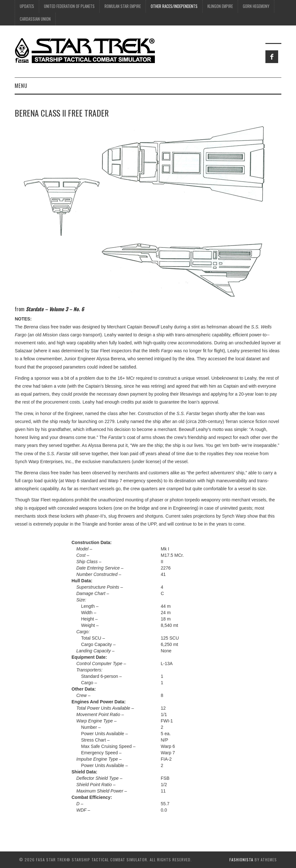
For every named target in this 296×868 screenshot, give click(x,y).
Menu (21, 86)
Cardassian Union (35, 19)
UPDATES (27, 6)
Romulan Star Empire (123, 6)
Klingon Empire (220, 6)
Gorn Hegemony (256, 6)
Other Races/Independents (174, 6)
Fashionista (241, 860)
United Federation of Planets (69, 6)
